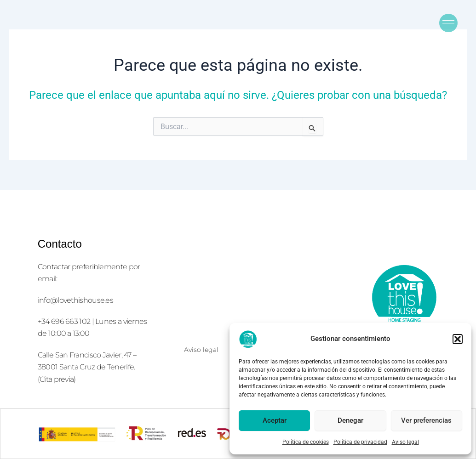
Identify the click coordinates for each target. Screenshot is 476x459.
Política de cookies (306, 442)
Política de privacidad (360, 442)
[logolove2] (404, 297)
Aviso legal (405, 442)
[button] (458, 339)
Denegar (350, 420)
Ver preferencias (426, 420)
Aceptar (275, 420)
